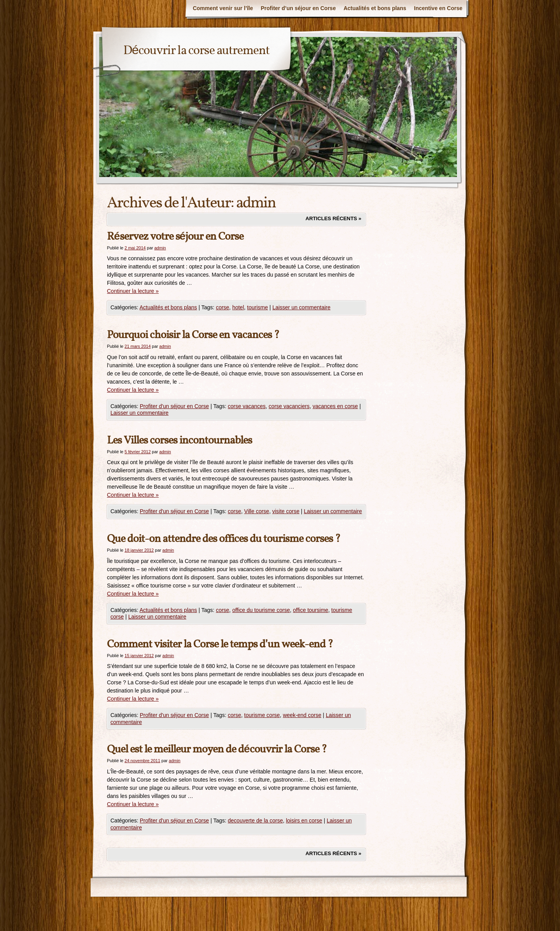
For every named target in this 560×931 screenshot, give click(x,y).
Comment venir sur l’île (223, 8)
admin (256, 203)
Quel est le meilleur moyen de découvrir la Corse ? (217, 750)
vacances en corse (335, 406)
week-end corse (302, 715)
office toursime (311, 610)
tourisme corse (262, 715)
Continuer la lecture (133, 291)
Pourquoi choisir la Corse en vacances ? (193, 335)
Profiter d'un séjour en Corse (174, 406)
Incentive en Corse (438, 8)
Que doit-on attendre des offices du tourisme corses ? (224, 539)
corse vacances (247, 406)
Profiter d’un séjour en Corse (298, 8)
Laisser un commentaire (301, 307)
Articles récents (333, 218)
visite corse (286, 511)
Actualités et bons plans (375, 8)
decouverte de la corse (255, 821)
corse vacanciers (289, 406)
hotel (238, 307)
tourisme (257, 307)
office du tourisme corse (261, 610)
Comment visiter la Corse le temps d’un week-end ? (220, 644)
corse (222, 307)
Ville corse (257, 511)
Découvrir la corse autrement (196, 51)
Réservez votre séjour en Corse (175, 237)
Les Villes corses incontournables (179, 441)
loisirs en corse (304, 821)
